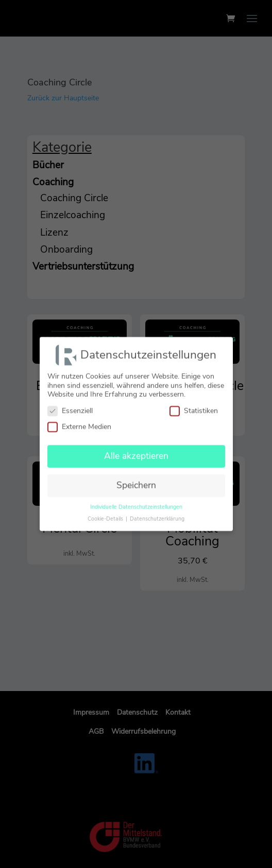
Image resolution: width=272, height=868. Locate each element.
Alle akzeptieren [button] (136, 451)
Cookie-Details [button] (106, 514)
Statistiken (194, 406)
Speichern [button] (136, 481)
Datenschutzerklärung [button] (157, 514)
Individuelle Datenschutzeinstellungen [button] (136, 502)
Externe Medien (79, 422)
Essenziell (70, 406)
